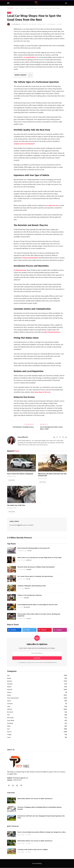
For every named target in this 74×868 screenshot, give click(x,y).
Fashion (9, 687)
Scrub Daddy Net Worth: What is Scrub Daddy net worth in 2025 (37, 605)
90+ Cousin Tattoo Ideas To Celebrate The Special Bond (35, 576)
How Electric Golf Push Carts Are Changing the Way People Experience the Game (41, 817)
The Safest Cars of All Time (16, 505)
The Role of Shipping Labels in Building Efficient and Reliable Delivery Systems (40, 808)
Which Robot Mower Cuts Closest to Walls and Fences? (35, 799)
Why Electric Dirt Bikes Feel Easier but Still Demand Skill (52, 475)
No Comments (51, 24)
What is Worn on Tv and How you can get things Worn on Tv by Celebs (40, 558)
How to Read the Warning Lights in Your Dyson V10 (34, 548)
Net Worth (27, 607)
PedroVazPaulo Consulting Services (23, 427)
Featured (29, 570)
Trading (9, 735)
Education (10, 684)
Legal (9, 706)
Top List (9, 732)
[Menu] (8, 3)
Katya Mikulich (16, 24)
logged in (20, 525)
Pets (8, 715)
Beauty (9, 678)
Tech (8, 729)
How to (9, 701)
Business (10, 681)
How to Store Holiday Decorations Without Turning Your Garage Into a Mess (42, 832)
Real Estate (10, 718)
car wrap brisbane (30, 57)
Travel (9, 737)
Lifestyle (29, 560)
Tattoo (29, 551)
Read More (12, 480)
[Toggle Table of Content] (29, 75)
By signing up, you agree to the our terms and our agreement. (37, 663)
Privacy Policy (47, 663)
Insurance (10, 704)
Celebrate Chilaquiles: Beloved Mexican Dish (32, 586)
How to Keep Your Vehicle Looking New (20, 474)
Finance (9, 692)
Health (9, 695)
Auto (9, 13)
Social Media (11, 721)
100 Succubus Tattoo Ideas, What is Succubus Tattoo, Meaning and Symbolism (39, 615)
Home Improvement (13, 698)
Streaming (10, 723)
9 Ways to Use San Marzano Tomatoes (30, 595)
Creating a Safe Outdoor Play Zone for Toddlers (33, 850)
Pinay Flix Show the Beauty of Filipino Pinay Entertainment (36, 567)
